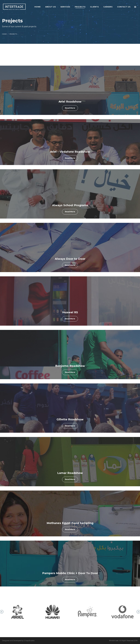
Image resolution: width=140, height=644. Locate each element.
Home (4, 34)
